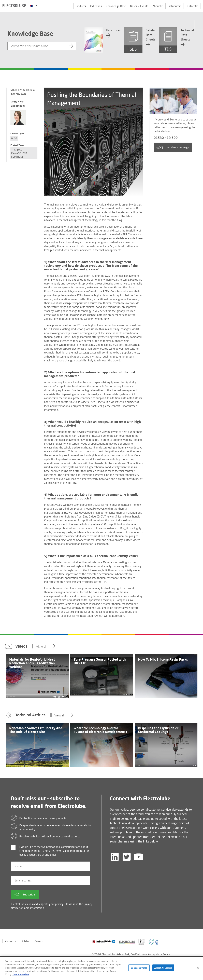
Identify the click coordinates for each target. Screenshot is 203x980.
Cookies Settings (139, 968)
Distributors (174, 6)
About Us (158, 6)
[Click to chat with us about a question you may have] (199, 25)
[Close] (198, 968)
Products (81, 6)
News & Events (139, 6)
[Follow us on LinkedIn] (115, 857)
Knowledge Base (116, 6)
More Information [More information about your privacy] (21, 975)
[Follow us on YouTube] (139, 857)
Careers (39, 941)
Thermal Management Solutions (19, 153)
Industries (96, 6)
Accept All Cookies (163, 968)
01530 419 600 (167, 138)
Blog (14, 138)
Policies (25, 941)
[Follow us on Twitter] (127, 857)
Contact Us (192, 6)
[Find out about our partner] (104, 941)
